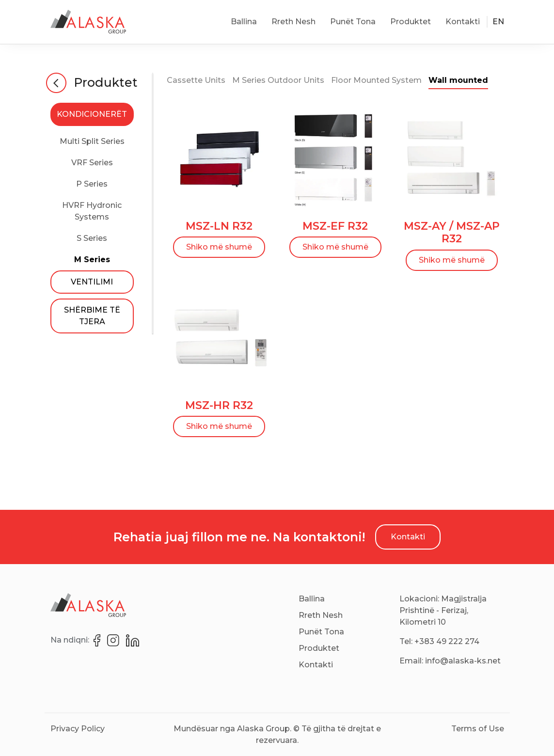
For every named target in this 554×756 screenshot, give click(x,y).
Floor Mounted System (376, 80)
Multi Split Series (92, 141)
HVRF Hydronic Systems (92, 211)
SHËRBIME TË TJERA (92, 316)
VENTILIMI (92, 282)
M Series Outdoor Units (278, 80)
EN (498, 22)
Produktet (411, 22)
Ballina (244, 22)
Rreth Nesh (293, 22)
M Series (92, 260)
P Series (92, 184)
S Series (92, 238)
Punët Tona (353, 22)
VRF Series (92, 163)
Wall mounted (458, 80)
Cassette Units (196, 80)
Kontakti (463, 22)
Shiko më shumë (219, 247)
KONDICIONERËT (92, 114)
